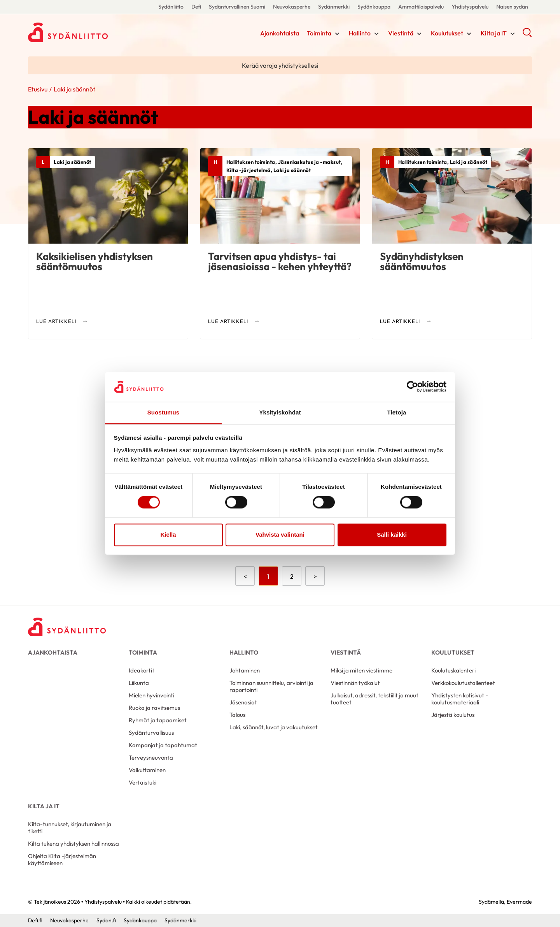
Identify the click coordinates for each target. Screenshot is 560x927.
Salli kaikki (392, 535)
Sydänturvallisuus (151, 733)
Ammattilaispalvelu (421, 7)
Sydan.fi (106, 920)
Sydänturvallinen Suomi (237, 7)
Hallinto (360, 33)
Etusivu (38, 89)
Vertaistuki (143, 782)
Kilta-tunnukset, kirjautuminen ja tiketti (70, 828)
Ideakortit (142, 670)
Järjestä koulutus (453, 715)
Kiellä (168, 535)
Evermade (519, 902)
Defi (196, 7)
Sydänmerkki (334, 7)
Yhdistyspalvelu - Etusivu (90, 32)
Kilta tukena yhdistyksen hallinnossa (73, 844)
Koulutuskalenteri (453, 670)
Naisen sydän (512, 7)
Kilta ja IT (494, 33)
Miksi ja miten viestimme (361, 670)
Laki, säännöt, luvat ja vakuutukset (274, 727)
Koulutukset (447, 33)
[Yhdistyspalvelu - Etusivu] (67, 627)
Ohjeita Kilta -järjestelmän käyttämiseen (62, 859)
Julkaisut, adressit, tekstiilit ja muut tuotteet (374, 699)
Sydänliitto (171, 7)
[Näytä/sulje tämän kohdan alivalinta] (337, 34)
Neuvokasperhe (292, 7)
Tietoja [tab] (397, 412)
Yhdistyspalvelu (470, 7)
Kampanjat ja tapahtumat (163, 745)
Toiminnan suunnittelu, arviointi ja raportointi (271, 686)
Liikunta (139, 683)
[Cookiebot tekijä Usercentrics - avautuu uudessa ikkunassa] (412, 387)
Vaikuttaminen (147, 770)
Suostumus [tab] (164, 412)
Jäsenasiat (243, 702)
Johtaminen (245, 670)
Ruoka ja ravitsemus (154, 708)
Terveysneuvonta (151, 758)
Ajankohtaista (280, 33)
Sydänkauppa (374, 7)
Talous (237, 715)
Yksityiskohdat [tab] (280, 412)
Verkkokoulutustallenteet (463, 683)
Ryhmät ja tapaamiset (158, 720)
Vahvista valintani (280, 535)
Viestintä (401, 33)
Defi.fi (35, 920)
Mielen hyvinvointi (151, 695)
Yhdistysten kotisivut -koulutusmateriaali (460, 699)
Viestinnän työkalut (355, 683)
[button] (527, 35)
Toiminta (319, 33)
